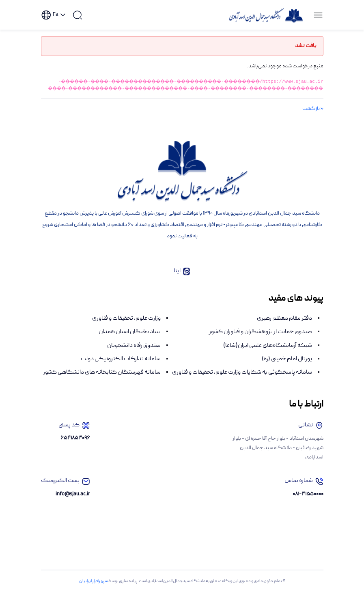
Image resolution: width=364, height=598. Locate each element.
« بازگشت (313, 116)
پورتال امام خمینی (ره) (287, 366)
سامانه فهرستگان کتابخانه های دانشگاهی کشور (102, 379)
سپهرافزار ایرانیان (94, 588)
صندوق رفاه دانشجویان (134, 353)
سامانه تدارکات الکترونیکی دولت (121, 366)
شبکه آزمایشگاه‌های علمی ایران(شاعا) (268, 353)
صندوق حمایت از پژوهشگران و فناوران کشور (261, 339)
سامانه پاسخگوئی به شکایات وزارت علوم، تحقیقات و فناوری (242, 379)
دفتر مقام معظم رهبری (284, 325)
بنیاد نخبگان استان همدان (130, 339)
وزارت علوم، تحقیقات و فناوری (126, 325)
